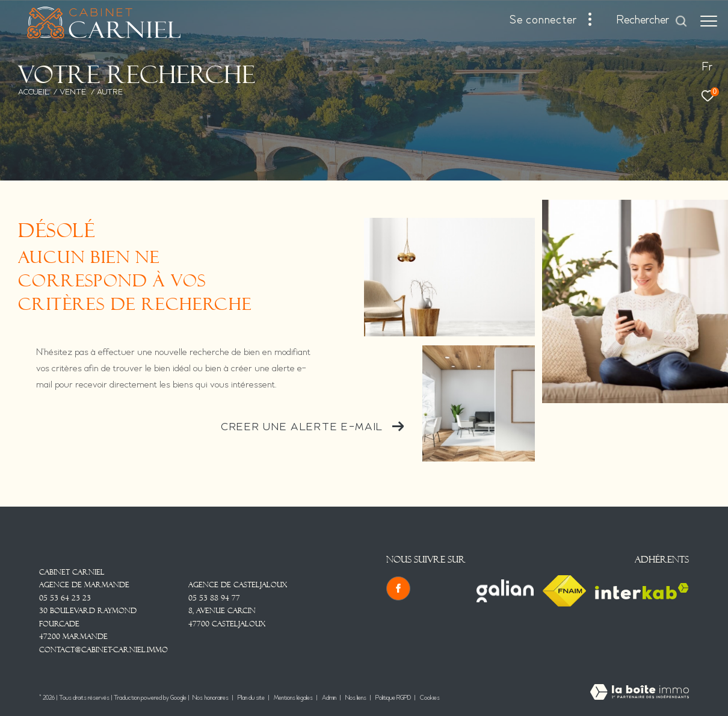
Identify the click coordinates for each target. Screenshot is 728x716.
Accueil (34, 93)
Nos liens (356, 698)
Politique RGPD (393, 698)
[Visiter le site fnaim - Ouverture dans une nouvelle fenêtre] (564, 591)
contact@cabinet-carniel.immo (103, 650)
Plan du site (252, 698)
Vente (73, 93)
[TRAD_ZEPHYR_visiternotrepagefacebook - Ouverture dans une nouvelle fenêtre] (398, 588)
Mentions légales (294, 698)
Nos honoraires (211, 698)
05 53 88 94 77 (214, 598)
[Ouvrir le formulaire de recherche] (652, 21)
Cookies (430, 699)
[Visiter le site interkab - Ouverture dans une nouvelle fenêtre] (642, 591)
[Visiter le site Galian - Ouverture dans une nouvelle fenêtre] (505, 591)
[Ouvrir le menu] (709, 21)
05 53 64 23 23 (65, 598)
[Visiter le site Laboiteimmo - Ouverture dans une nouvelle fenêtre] (640, 693)
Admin (330, 698)
